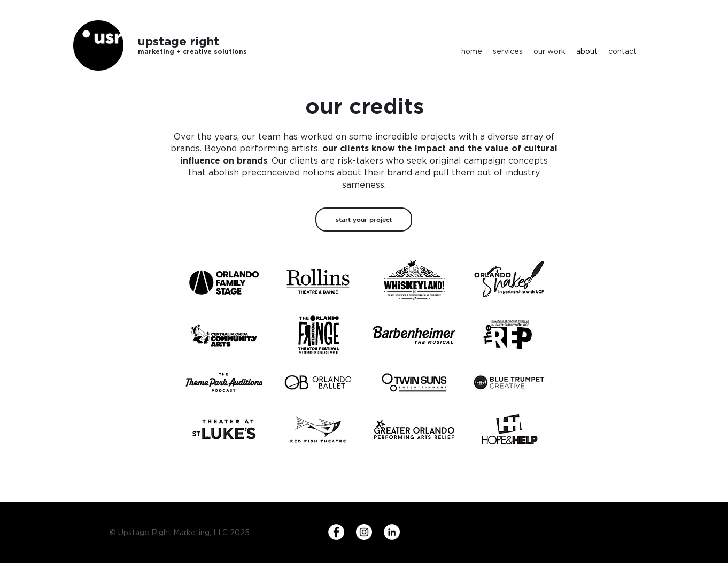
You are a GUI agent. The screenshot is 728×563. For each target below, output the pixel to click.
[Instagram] (364, 532)
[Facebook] (336, 532)
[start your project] (364, 219)
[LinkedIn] (392, 532)
